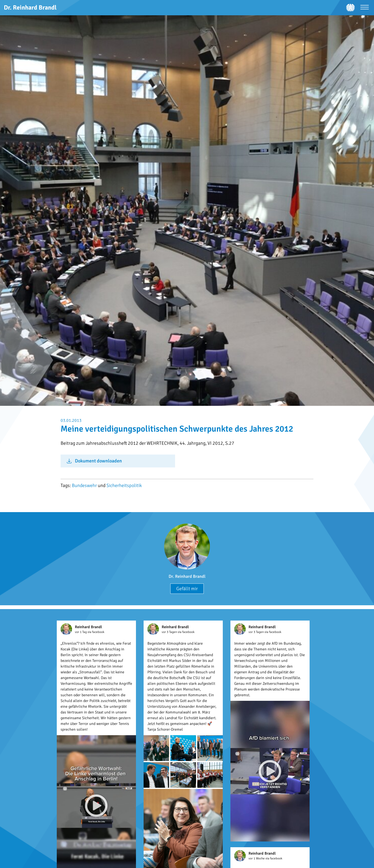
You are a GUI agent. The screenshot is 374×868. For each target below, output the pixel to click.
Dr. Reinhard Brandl (187, 576)
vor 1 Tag (81, 632)
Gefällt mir (187, 589)
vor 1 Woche (257, 858)
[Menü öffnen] (365, 8)
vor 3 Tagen (170, 632)
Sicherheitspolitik (124, 485)
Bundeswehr (84, 485)
